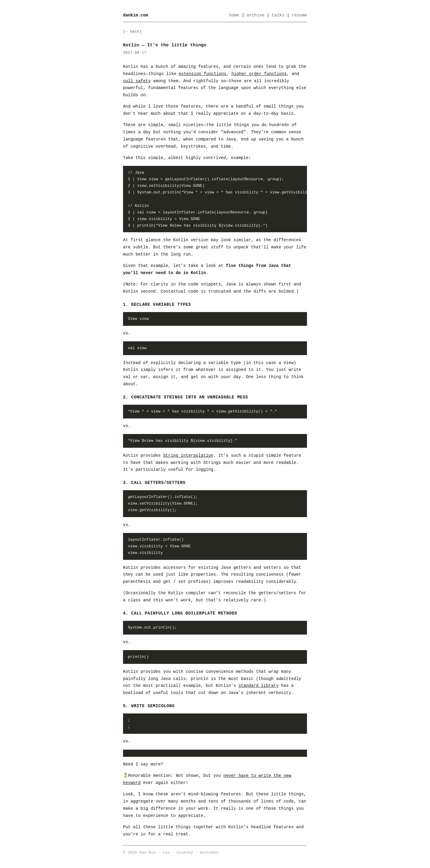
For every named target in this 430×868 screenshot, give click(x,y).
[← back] (132, 32)
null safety (137, 81)
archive (255, 15)
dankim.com (136, 15)
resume (300, 15)
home (234, 15)
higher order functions (259, 74)
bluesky (185, 853)
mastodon (209, 853)
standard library (258, 686)
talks (278, 15)
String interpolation (188, 456)
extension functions (203, 74)
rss (166, 853)
